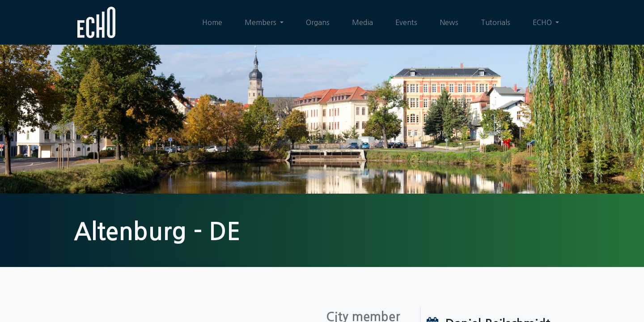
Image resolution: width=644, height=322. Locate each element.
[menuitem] (212, 22)
